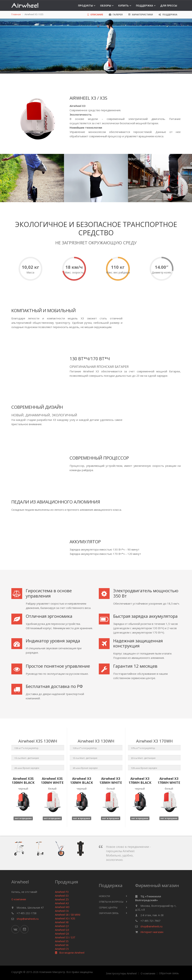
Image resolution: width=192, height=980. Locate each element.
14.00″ (162, 267)
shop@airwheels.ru (28, 919)
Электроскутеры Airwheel (121, 973)
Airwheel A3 (62, 903)
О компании (19, 899)
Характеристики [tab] (141, 15)
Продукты (85, 6)
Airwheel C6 (62, 911)
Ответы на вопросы (111, 902)
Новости (104, 896)
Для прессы (169, 6)
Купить (123, 6)
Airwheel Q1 (62, 926)
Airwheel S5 (62, 941)
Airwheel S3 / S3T (65, 937)
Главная (16, 14)
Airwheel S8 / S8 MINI (68, 915)
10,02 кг (30, 267)
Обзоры (106, 6)
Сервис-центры (108, 907)
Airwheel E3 (62, 896)
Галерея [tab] (116, 15)
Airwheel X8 (62, 922)
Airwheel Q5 (62, 934)
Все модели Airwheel (70, 953)
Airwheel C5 (62, 949)
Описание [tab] (95, 15)
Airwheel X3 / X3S (65, 918)
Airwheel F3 (62, 892)
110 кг (118, 267)
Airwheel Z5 (62, 899)
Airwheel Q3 (62, 930)
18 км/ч (74, 267)
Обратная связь (109, 913)
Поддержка (144, 6)
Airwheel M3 (62, 907)
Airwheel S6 (62, 945)
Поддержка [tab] (168, 15)
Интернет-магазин (152, 932)
